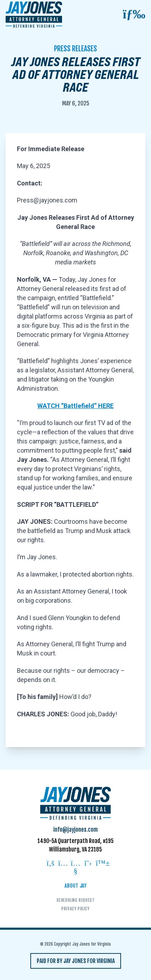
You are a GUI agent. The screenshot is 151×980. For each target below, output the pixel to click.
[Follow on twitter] (88, 864)
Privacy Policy (75, 909)
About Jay (75, 886)
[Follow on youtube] (75, 868)
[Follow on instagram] (63, 864)
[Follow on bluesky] (101, 864)
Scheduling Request (76, 900)
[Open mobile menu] (134, 14)
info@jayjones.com (75, 830)
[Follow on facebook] (50, 864)
